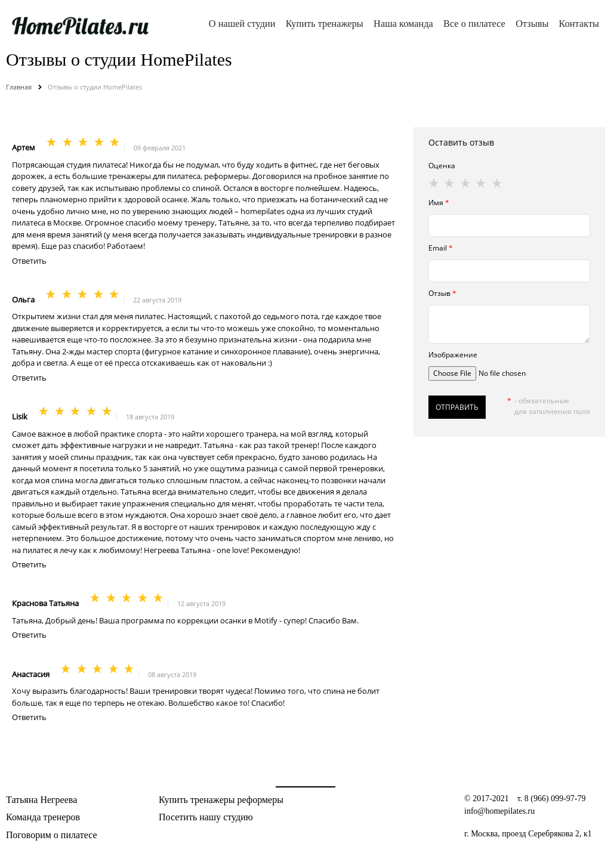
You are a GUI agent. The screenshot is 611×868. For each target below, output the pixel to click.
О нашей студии (242, 24)
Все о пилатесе (474, 24)
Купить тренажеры (325, 24)
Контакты (579, 24)
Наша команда (403, 24)
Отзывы (532, 24)
